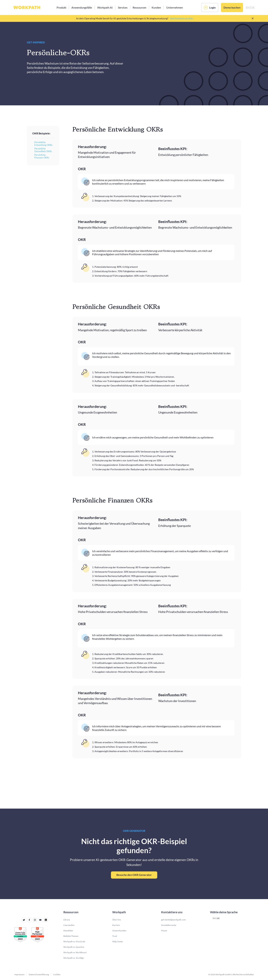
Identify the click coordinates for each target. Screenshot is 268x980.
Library (67, 920)
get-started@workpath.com (173, 920)
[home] (27, 8)
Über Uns (117, 920)
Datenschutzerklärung (39, 974)
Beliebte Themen (71, 936)
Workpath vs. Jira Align (74, 958)
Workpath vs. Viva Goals (74, 942)
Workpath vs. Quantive (74, 947)
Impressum (19, 974)
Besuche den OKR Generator (134, 875)
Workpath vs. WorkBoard (75, 952)
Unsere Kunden (119, 931)
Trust (115, 936)
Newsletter (68, 931)
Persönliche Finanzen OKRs (42, 156)
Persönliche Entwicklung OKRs (43, 144)
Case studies (69, 925)
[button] (61, 8)
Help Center (118, 942)
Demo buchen (232, 7)
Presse (164, 931)
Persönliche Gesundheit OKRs (43, 150)
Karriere (116, 925)
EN (214, 918)
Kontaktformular (169, 925)
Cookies (57, 974)
